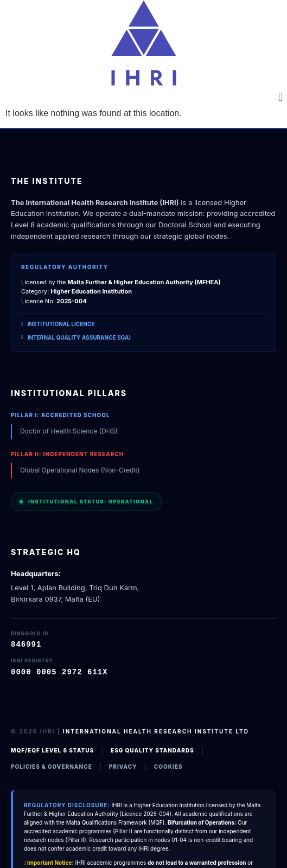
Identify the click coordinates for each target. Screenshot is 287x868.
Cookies (168, 765)
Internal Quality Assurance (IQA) (76, 337)
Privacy (123, 765)
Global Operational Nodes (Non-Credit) (80, 470)
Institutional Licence (58, 324)
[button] (281, 97)
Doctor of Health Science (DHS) (69, 431)
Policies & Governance (52, 765)
